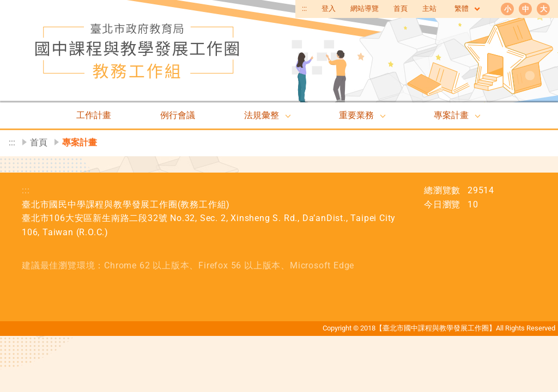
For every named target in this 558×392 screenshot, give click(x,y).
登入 (329, 8)
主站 (429, 8)
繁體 (468, 9)
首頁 (401, 8)
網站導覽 (365, 8)
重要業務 (356, 115)
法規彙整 (262, 115)
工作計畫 (94, 115)
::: (304, 8)
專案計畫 (451, 115)
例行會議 (178, 115)
